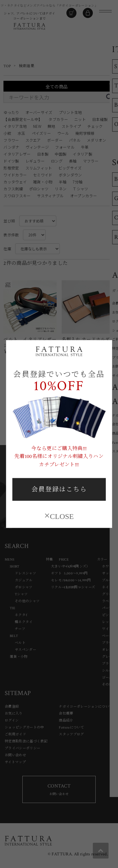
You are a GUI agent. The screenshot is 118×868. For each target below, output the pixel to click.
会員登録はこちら (59, 490)
